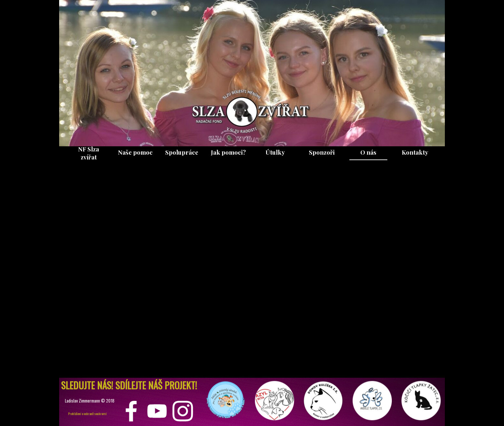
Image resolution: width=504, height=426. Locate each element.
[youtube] (157, 411)
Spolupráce (182, 152)
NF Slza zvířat (89, 153)
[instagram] (183, 411)
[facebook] (131, 411)
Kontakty (415, 152)
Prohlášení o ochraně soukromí (87, 413)
